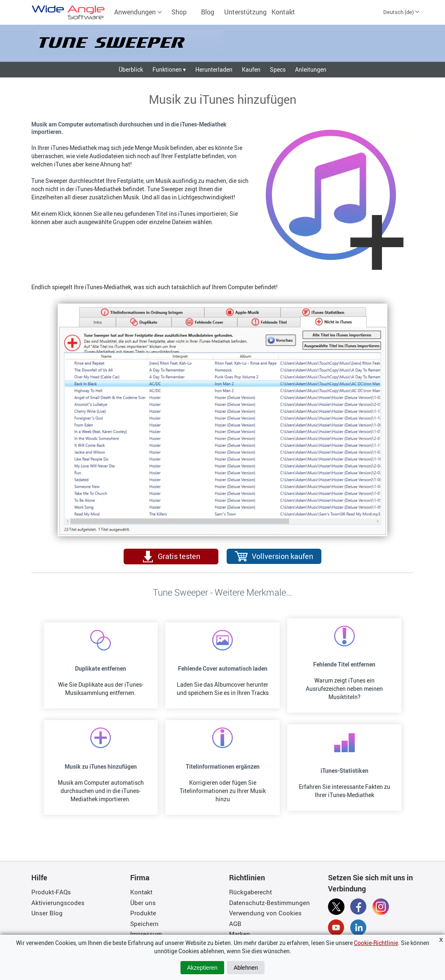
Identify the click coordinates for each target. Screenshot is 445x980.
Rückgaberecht (251, 892)
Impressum (146, 934)
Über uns (143, 903)
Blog (208, 12)
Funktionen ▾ (169, 69)
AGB (235, 924)
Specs (278, 69)
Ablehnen (246, 968)
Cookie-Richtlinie (376, 943)
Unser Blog (47, 913)
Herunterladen (214, 69)
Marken (240, 934)
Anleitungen (311, 69)
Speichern (144, 924)
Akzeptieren (202, 968)
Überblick (131, 69)
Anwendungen (138, 12)
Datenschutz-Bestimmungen (269, 903)
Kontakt (283, 12)
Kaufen (251, 69)
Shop (179, 12)
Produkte (143, 913)
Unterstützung (245, 12)
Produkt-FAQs (51, 892)
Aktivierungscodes (58, 903)
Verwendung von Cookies (265, 913)
